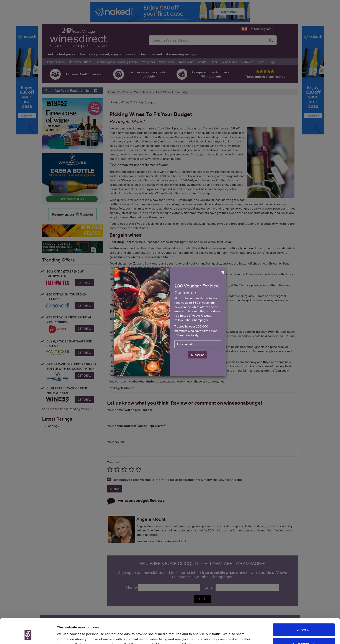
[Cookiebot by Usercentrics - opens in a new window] (28, 636)
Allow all (304, 609)
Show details (67, 635)
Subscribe (198, 355)
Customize (304, 623)
